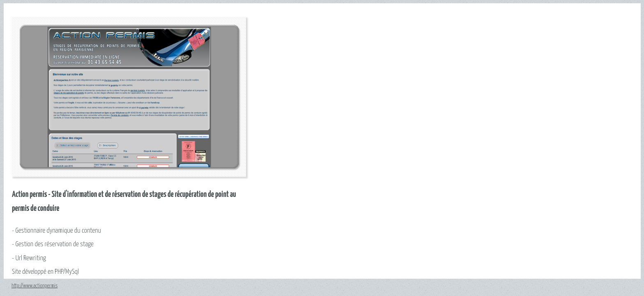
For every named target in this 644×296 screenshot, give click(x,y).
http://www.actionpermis (34, 286)
